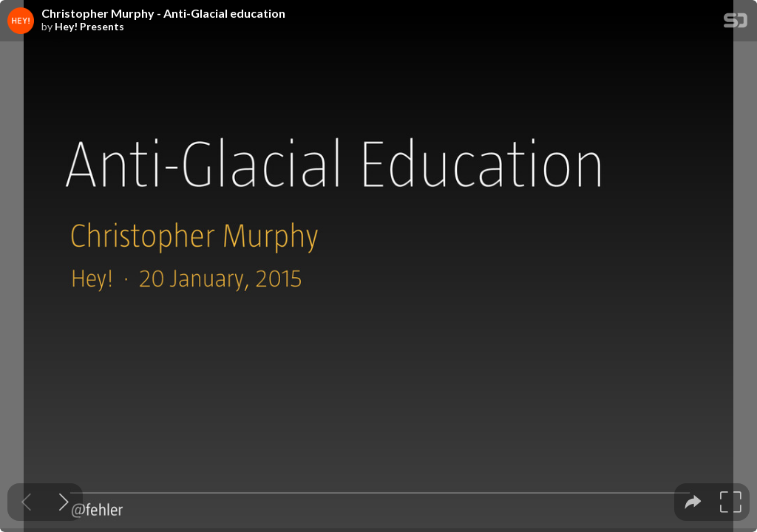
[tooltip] (693, 502)
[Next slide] (64, 502)
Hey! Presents (89, 27)
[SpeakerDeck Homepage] (736, 23)
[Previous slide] (26, 502)
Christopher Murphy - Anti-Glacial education (163, 13)
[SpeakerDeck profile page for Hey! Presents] (21, 21)
